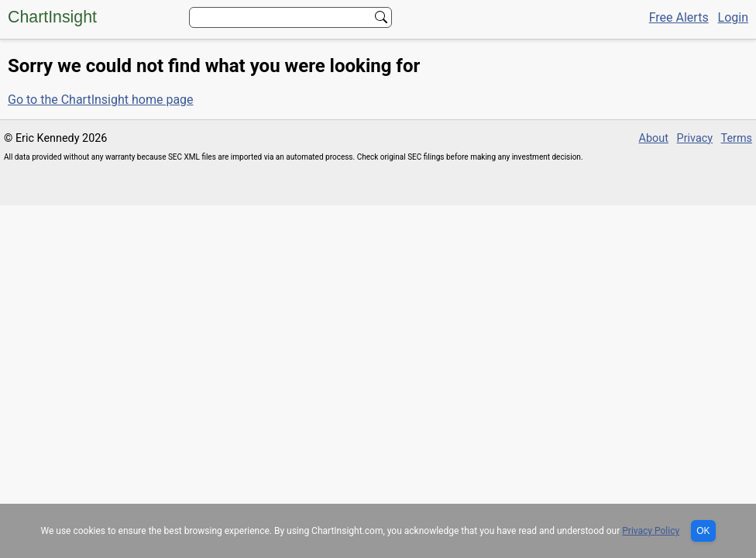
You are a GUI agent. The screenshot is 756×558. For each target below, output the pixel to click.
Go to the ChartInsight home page (101, 100)
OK (703, 531)
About (654, 138)
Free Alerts (679, 17)
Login (733, 17)
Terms (737, 138)
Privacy (695, 138)
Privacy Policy (651, 531)
